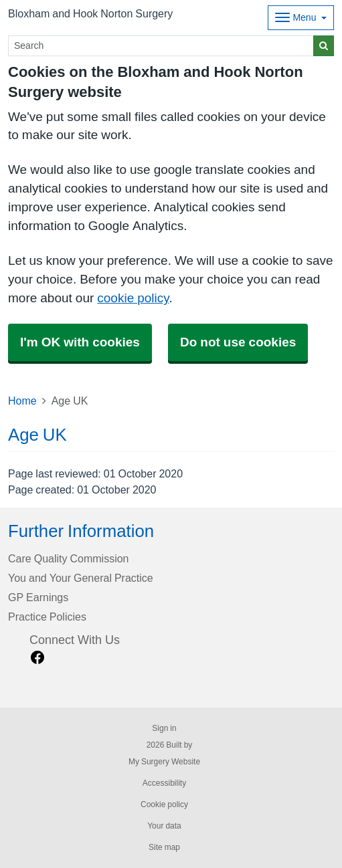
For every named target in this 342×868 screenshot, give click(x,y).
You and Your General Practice (81, 578)
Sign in (164, 728)
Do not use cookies (238, 342)
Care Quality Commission (69, 558)
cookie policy (133, 298)
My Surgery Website (164, 762)
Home (22, 401)
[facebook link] (37, 658)
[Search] (161, 46)
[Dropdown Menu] (301, 18)
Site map (164, 847)
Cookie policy (164, 804)
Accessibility (164, 783)
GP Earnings (38, 597)
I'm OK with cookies (80, 342)
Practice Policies (47, 617)
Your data (164, 826)
